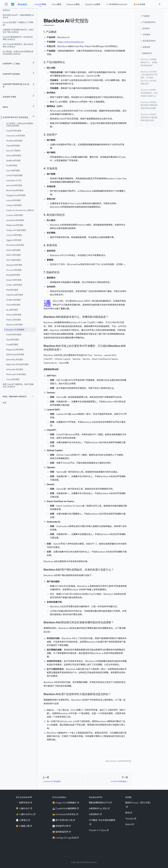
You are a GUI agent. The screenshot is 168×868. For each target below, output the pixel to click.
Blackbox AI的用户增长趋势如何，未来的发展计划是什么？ (149, 93)
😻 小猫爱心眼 (24, 826)
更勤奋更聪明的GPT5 (100, 803)
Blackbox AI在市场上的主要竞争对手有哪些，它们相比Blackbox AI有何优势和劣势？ (149, 78)
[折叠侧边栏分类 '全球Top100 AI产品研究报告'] (33, 116)
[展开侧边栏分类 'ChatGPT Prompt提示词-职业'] (33, 84)
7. (146, 53)
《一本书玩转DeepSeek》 (117, 4)
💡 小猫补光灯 (24, 808)
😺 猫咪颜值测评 (61, 832)
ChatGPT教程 (40, 4)
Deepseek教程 (73, 4)
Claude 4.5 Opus (99, 830)
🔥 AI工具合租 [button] (139, 4)
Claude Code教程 (93, 4)
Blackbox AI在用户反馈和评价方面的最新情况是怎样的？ (149, 117)
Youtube (131, 818)
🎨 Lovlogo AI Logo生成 (65, 838)
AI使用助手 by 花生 (99, 808)
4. (145, 34)
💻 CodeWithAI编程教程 (66, 808)
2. (148, 22)
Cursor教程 (56, 4)
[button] (18, 397)
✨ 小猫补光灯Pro (26, 814)
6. (145, 47)
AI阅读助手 (95, 814)
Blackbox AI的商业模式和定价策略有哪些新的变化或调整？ (149, 105)
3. (145, 28)
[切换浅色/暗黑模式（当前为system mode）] (160, 4)
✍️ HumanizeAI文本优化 (65, 814)
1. (145, 16)
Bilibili (130, 824)
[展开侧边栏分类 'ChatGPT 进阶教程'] (33, 73)
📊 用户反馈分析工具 (64, 820)
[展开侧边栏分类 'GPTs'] (33, 106)
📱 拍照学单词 (24, 803)
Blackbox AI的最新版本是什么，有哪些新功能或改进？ (149, 62)
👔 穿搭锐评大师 (61, 826)
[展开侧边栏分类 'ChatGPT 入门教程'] (33, 63)
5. (148, 41)
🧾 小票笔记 (23, 820)
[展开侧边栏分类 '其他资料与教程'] (33, 96)
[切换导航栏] (6, 4)
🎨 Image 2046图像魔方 (66, 803)
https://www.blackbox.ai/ (71, 42)
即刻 (129, 813)
